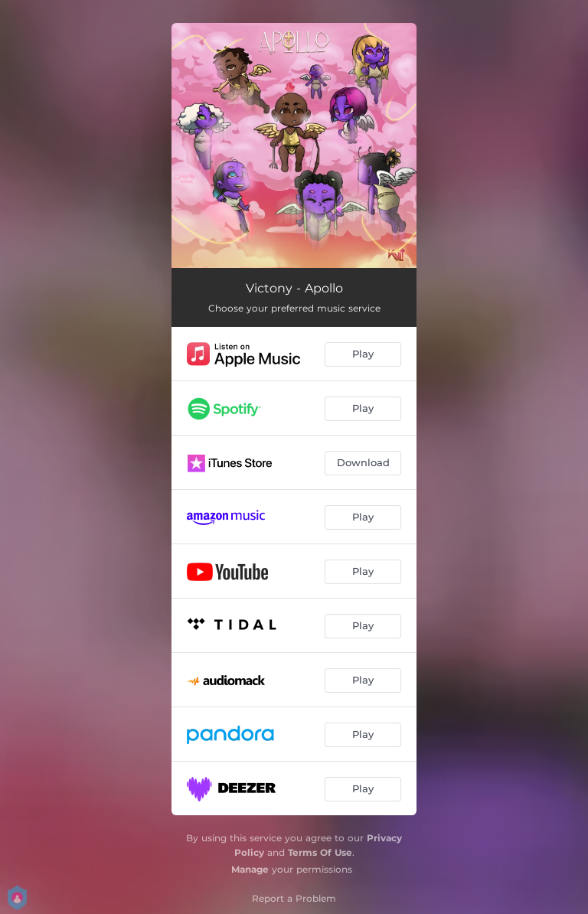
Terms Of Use (320, 852)
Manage (250, 869)
